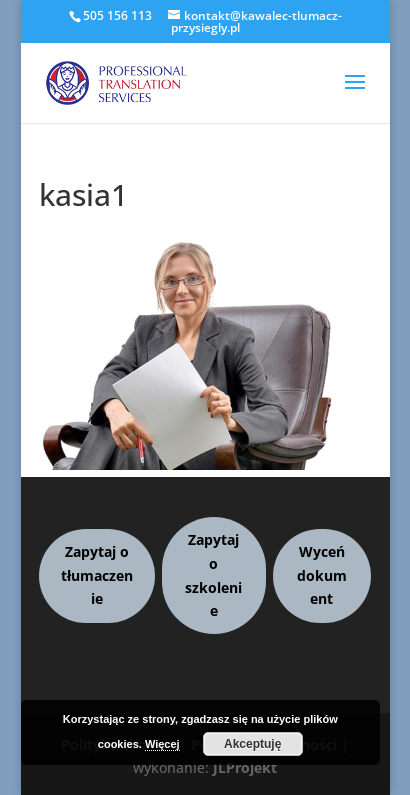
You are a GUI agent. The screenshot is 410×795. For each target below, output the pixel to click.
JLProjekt (245, 767)
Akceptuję (252, 744)
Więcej (162, 744)
